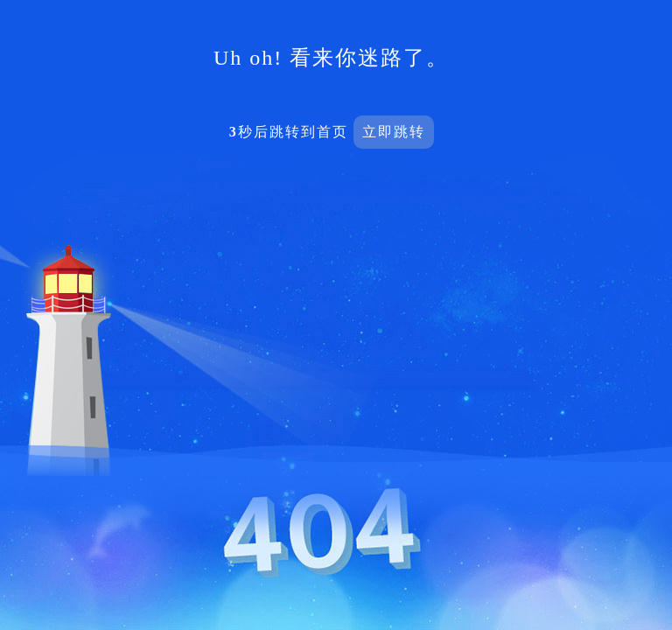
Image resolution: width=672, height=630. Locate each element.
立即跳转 (394, 132)
